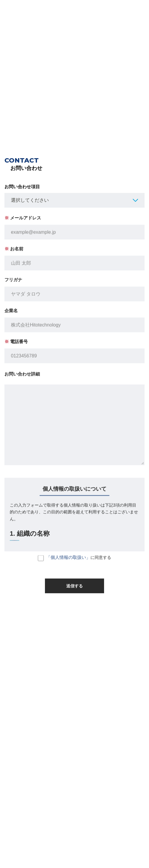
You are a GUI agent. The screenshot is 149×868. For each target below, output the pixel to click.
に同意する (74, 561)
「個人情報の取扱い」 (68, 561)
